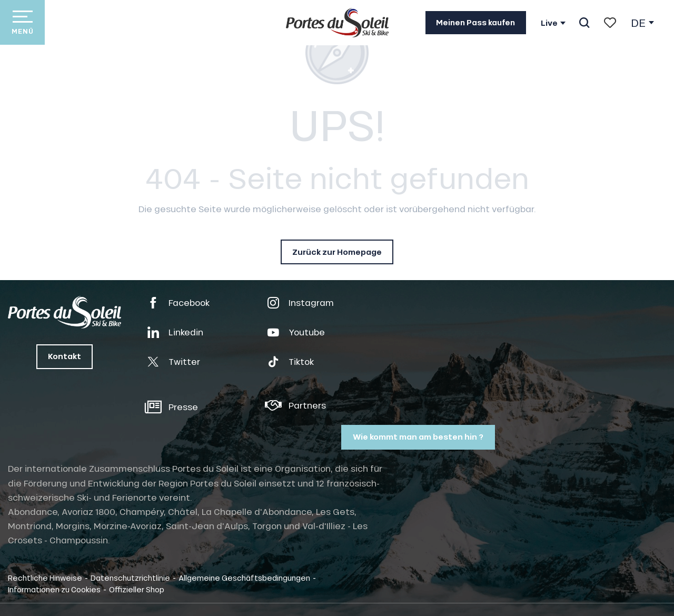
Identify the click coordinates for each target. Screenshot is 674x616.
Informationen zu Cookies (54, 589)
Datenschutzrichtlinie (130, 578)
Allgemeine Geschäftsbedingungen (244, 578)
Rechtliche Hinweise (45, 578)
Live (549, 23)
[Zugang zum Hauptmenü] (22, 22)
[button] (584, 23)
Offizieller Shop (137, 589)
